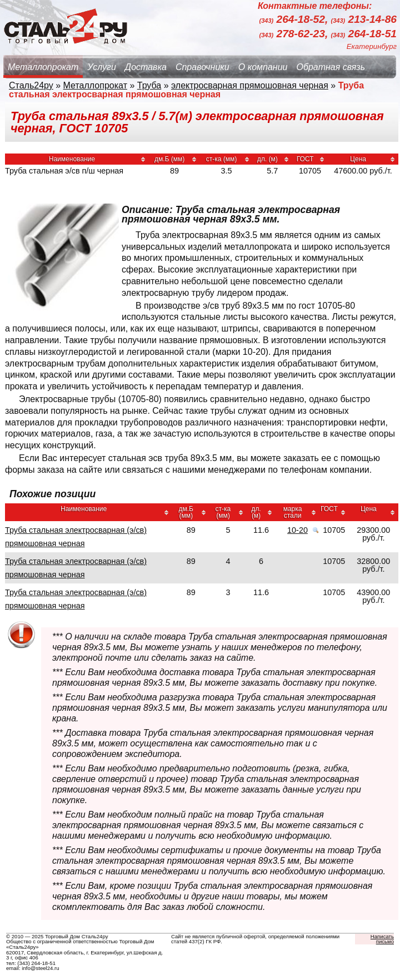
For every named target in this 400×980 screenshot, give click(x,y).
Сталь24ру (31, 85)
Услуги (102, 67)
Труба (149, 85)
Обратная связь (331, 67)
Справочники (202, 67)
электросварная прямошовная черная (250, 85)
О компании (263, 67)
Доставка (146, 67)
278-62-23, (295, 34)
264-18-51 (364, 34)
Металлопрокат (43, 67)
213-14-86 (364, 20)
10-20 (297, 530)
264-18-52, (295, 20)
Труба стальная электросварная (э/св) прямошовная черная (76, 537)
